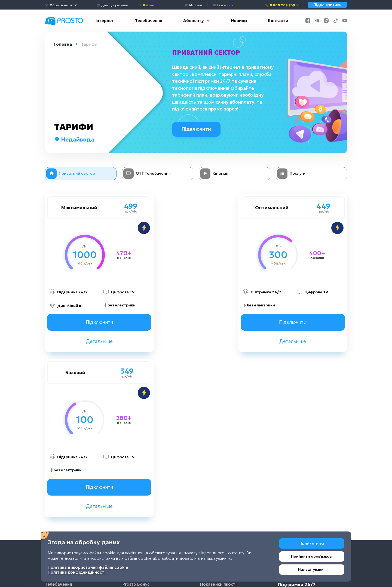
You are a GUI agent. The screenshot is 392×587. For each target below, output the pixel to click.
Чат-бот (131, 488)
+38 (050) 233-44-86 (304, 462)
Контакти (278, 21)
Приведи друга (138, 435)
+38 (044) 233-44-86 (304, 436)
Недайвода (74, 140)
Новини (239, 21)
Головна (63, 44)
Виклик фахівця (139, 462)
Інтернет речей (61, 435)
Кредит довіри (138, 448)
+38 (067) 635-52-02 (304, 449)
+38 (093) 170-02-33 (303, 476)
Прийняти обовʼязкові (312, 556)
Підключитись (327, 5)
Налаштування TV (141, 475)
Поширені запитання (222, 435)
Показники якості (218, 422)
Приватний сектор (207, 53)
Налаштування (312, 569)
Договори (210, 409)
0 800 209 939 (282, 5)
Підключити (198, 129)
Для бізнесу (57, 448)
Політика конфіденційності (229, 475)
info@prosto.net (299, 489)
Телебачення (149, 21)
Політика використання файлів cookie (232, 491)
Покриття (210, 448)
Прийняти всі (312, 543)
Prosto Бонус (136, 422)
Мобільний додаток (143, 409)
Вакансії (209, 462)
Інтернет (105, 21)
